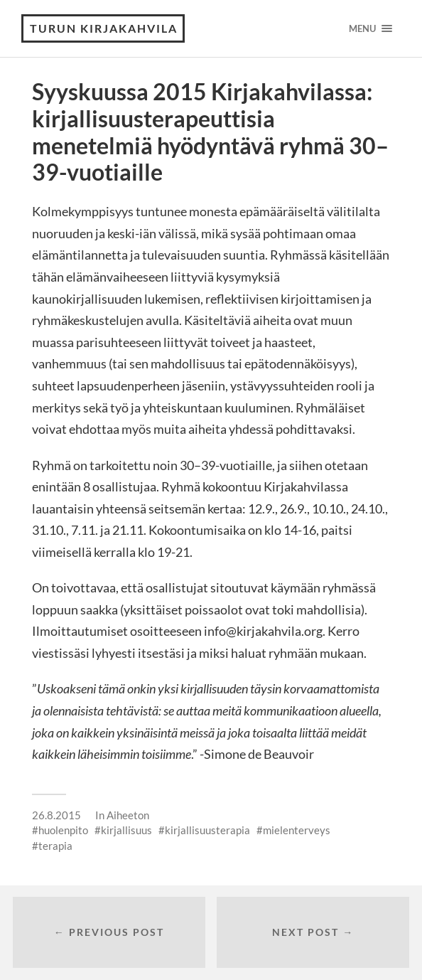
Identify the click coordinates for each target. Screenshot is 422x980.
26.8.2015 (56, 815)
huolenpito (63, 830)
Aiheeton (128, 815)
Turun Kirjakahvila (104, 28)
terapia (55, 846)
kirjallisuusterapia (207, 830)
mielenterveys (297, 830)
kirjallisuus (126, 830)
